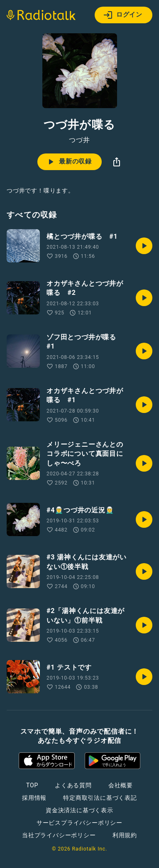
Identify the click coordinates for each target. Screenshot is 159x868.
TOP (32, 785)
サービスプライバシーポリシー (79, 823)
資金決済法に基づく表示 (79, 810)
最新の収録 (69, 162)
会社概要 (121, 785)
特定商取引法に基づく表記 (100, 798)
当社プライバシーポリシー (59, 835)
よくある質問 (73, 785)
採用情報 (34, 798)
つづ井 (79, 140)
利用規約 (125, 835)
